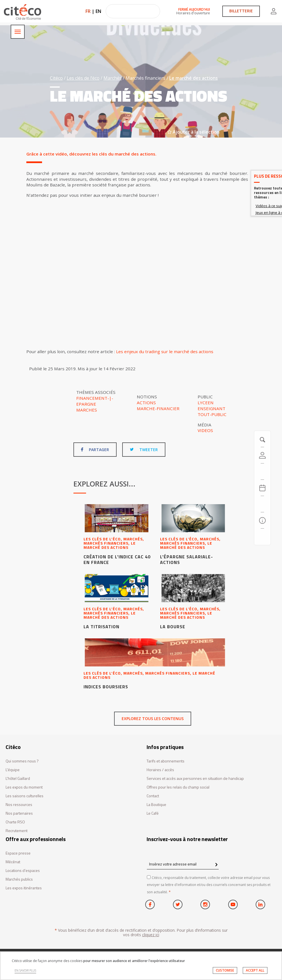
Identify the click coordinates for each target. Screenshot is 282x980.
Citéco (56, 78)
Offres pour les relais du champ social (178, 787)
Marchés (113, 78)
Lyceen (206, 403)
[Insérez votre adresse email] (183, 864)
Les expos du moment (24, 787)
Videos (205, 430)
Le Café (153, 813)
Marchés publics (19, 879)
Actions (146, 403)
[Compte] (262, 455)
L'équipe (13, 770)
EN (98, 11)
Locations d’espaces (23, 871)
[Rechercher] (262, 504)
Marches (87, 410)
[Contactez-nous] (262, 537)
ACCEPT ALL (255, 970)
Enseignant (212, 408)
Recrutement (17, 831)
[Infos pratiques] (262, 520)
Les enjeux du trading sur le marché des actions (165, 351)
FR (88, 11)
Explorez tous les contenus (153, 719)
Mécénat (13, 862)
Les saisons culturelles (25, 796)
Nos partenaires (19, 813)
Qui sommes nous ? (22, 761)
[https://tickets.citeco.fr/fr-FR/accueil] (262, 472)
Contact (153, 796)
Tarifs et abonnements (166, 761)
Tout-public (212, 414)
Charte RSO (15, 822)
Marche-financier (158, 408)
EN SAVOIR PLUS (25, 970)
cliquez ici (151, 935)
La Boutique (156, 805)
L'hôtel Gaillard (18, 779)
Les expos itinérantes (24, 888)
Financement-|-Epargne (95, 401)
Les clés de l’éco (83, 78)
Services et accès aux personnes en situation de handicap (195, 779)
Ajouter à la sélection (193, 132)
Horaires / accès (160, 770)
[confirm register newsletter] (216, 865)
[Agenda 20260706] (262, 488)
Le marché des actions (194, 78)
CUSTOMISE (225, 970)
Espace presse (18, 853)
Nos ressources (19, 805)
